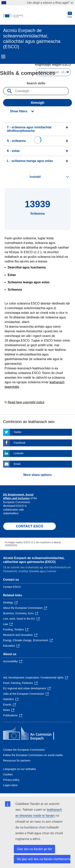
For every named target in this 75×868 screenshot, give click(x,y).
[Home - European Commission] (35, 15)
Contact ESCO (12, 587)
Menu (3, 57)
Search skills (36, 83)
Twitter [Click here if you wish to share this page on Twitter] (18, 432)
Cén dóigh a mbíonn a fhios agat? (50, 3)
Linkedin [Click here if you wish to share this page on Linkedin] (19, 453)
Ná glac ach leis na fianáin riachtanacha (44, 859)
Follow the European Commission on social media (33, 755)
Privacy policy (11, 780)
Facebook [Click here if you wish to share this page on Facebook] (19, 443)
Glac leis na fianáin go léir (34, 849)
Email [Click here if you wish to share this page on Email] (17, 464)
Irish (70, 15)
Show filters (19, 111)
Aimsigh (37, 103)
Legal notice (10, 785)
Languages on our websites (19, 769)
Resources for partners (17, 761)
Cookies (8, 774)
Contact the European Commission (24, 750)
